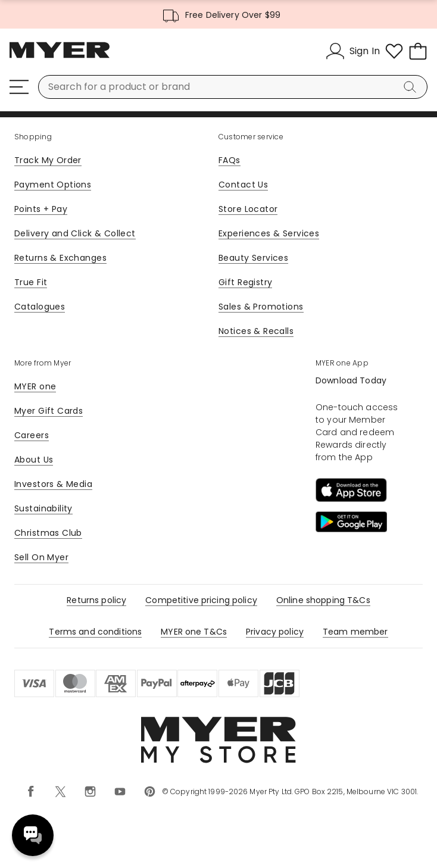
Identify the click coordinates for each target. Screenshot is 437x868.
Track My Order (48, 160)
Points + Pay (41, 209)
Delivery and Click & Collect (75, 233)
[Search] (412, 87)
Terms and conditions (95, 632)
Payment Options (53, 185)
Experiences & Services (269, 233)
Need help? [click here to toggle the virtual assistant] (33, 835)
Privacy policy (275, 632)
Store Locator (248, 209)
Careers (32, 435)
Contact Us (243, 185)
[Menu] (19, 87)
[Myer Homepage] (60, 57)
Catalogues (40, 307)
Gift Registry (245, 282)
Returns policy (96, 600)
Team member (355, 632)
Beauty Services (253, 258)
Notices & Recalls (256, 331)
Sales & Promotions (261, 307)
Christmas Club (48, 533)
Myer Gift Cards (49, 411)
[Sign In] (353, 51)
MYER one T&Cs (194, 632)
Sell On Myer (41, 557)
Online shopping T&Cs (323, 600)
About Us (34, 460)
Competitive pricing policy (201, 600)
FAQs (230, 160)
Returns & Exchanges (60, 258)
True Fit (31, 282)
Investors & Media (53, 484)
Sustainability (43, 508)
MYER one (35, 386)
